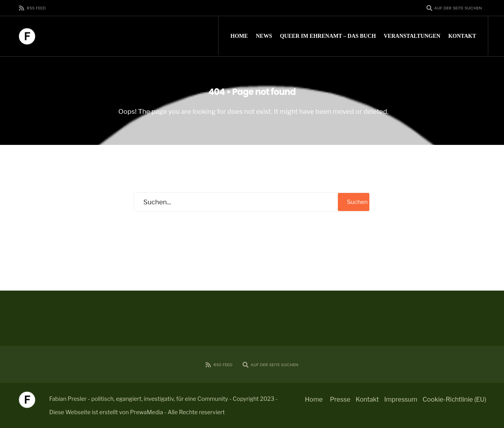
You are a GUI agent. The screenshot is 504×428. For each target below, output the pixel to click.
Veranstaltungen (412, 36)
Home (239, 36)
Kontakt (462, 36)
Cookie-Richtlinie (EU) (454, 399)
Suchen (357, 202)
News (264, 36)
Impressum (401, 399)
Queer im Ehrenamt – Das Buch (328, 36)
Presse (340, 399)
